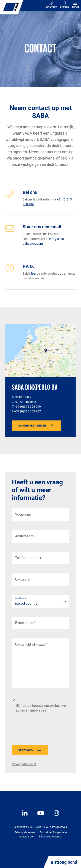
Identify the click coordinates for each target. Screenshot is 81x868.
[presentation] (45, 730)
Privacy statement (24, 764)
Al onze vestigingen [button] (32, 426)
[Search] (65, 5)
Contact (52, 5)
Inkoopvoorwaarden (51, 837)
